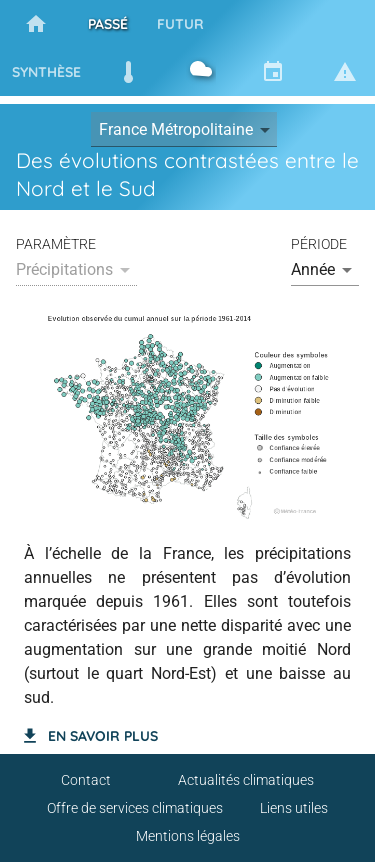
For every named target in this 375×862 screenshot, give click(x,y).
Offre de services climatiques (135, 808)
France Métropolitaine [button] (176, 129)
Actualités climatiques (246, 780)
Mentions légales (188, 836)
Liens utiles (294, 808)
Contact (86, 780)
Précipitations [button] (64, 269)
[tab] (36, 24)
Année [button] (313, 269)
